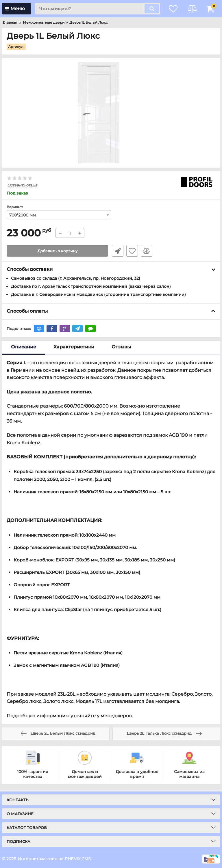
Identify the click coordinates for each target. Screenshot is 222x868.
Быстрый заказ (117, 251)
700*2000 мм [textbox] (23, 215)
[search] (95, 9)
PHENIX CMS (78, 859)
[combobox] (59, 215)
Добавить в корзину (57, 251)
